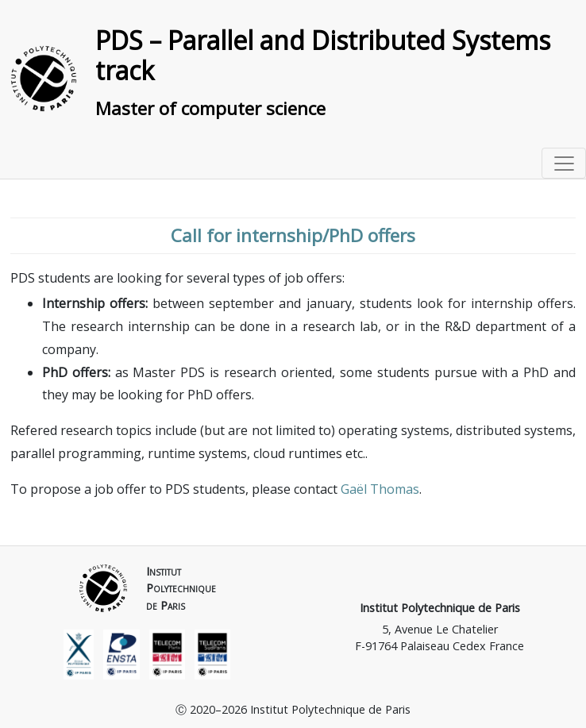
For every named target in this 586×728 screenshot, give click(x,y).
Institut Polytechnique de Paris (440, 608)
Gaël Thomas (380, 489)
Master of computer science (210, 108)
